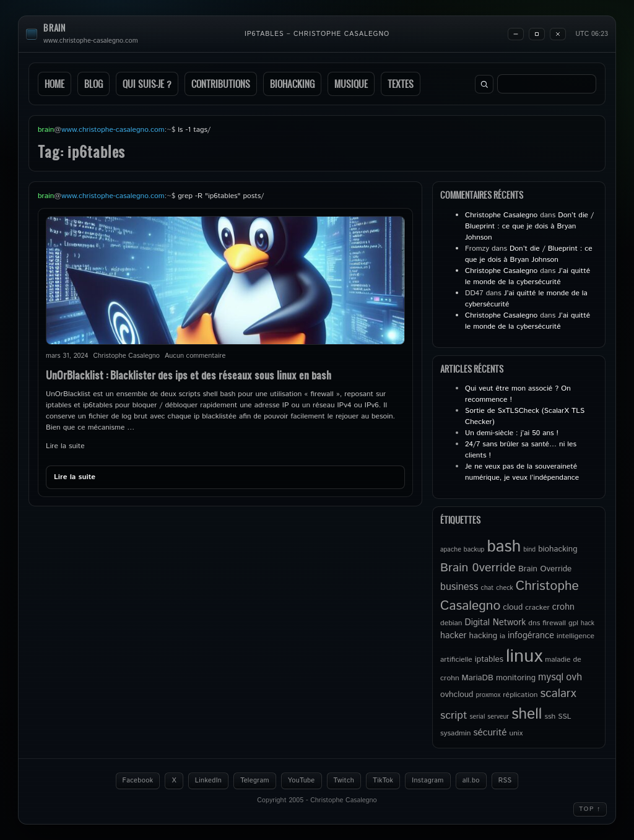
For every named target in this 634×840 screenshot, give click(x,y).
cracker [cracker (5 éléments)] (537, 608)
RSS (505, 781)
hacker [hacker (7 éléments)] (453, 636)
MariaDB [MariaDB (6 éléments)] (478, 678)
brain (54, 28)
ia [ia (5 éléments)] (502, 636)
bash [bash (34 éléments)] (504, 547)
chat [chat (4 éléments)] (488, 588)
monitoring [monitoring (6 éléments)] (516, 678)
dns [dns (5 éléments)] (534, 623)
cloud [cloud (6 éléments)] (513, 607)
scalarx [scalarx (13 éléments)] (558, 694)
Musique (351, 84)
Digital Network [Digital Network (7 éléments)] (496, 623)
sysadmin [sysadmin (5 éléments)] (455, 733)
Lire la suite (65, 446)
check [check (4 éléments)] (504, 588)
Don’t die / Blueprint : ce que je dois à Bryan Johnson (529, 226)
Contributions (221, 84)
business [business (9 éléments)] (459, 587)
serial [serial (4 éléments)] (478, 717)
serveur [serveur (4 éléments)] (498, 717)
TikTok (383, 781)
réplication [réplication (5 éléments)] (520, 695)
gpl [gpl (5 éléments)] (573, 623)
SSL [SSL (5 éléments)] (564, 717)
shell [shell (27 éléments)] (527, 714)
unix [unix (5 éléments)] (516, 733)
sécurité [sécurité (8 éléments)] (490, 733)
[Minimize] (516, 34)
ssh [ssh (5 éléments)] (550, 717)
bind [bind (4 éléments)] (529, 550)
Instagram (428, 781)
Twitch (344, 781)
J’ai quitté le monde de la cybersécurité (528, 276)
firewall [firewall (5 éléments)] (554, 623)
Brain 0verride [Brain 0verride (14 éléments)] (478, 568)
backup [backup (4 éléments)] (474, 550)
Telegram (255, 781)
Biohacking (292, 84)
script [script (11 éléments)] (454, 716)
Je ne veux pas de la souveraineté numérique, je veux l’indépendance (522, 472)
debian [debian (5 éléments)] (451, 623)
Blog (93, 84)
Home (54, 84)
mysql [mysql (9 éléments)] (551, 678)
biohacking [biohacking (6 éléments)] (558, 549)
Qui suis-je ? (147, 84)
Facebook (138, 781)
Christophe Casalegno (501, 215)
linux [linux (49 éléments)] (524, 656)
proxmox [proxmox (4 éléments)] (488, 695)
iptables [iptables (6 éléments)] (489, 659)
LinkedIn (208, 781)
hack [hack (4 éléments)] (588, 623)
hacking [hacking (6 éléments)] (483, 636)
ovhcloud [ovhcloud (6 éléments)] (457, 695)
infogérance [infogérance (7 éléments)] (531, 636)
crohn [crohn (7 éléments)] (563, 607)
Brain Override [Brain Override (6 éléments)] (545, 569)
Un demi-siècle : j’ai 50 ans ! (512, 433)
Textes (401, 84)
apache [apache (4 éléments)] (451, 550)
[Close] (558, 34)
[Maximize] (537, 34)
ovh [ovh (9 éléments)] (574, 678)
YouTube (302, 781)
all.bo (471, 781)
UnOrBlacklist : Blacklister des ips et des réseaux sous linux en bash (189, 375)
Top (590, 809)
